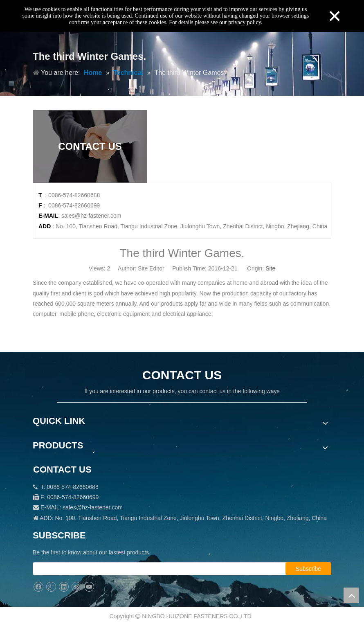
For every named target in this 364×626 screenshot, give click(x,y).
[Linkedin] (64, 587)
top (351, 595)
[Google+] (51, 587)
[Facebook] (38, 587)
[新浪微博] (76, 587)
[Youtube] (89, 587)
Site (270, 268)
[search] (167, 569)
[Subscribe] (308, 569)
